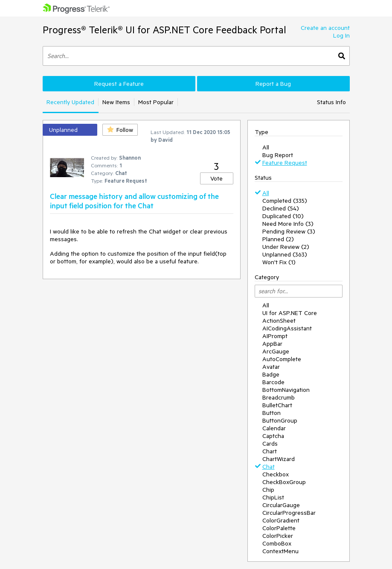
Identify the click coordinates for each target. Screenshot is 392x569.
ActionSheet (279, 321)
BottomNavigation (286, 390)
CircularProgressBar (289, 513)
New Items (116, 102)
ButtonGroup (280, 420)
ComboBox (277, 543)
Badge (271, 374)
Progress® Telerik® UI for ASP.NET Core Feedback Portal (164, 30)
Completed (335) (285, 201)
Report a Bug (273, 84)
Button (271, 413)
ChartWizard (279, 459)
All (266, 147)
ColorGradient (281, 520)
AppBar (272, 344)
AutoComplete (282, 359)
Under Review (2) (286, 247)
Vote (216, 178)
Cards (270, 444)
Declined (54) (281, 208)
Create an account (325, 28)
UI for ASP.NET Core (290, 313)
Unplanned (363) (285, 254)
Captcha (273, 436)
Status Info (331, 102)
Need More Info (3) (288, 224)
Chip (268, 490)
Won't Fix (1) (279, 262)
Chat (269, 467)
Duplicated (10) (283, 216)
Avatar (271, 367)
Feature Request (285, 163)
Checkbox (276, 474)
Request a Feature (119, 84)
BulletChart (277, 405)
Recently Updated (70, 102)
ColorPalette (279, 528)
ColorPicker (278, 536)
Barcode (273, 382)
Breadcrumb (279, 397)
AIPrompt (275, 336)
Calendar (274, 428)
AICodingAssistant (287, 328)
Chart (270, 451)
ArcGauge (276, 351)
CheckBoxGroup (284, 482)
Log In (341, 35)
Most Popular (156, 102)
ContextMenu (280, 551)
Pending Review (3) (289, 231)
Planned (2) (278, 239)
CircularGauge (281, 505)
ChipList (273, 497)
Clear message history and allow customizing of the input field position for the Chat (134, 201)
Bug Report (278, 155)
